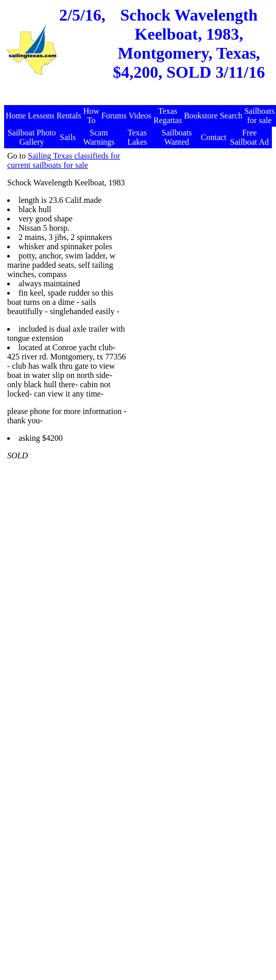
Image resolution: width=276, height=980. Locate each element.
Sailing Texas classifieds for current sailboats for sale (64, 160)
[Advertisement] (172, 248)
